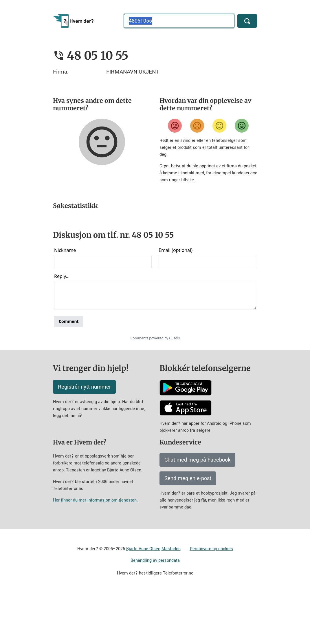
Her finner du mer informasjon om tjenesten (95, 551)
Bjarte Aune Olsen (143, 600)
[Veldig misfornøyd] (175, 126)
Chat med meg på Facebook (197, 511)
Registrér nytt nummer (84, 438)
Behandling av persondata (155, 611)
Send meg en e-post (188, 529)
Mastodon (171, 600)
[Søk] (247, 21)
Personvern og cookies (211, 600)
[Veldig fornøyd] (242, 126)
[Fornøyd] (219, 126)
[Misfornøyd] (197, 126)
